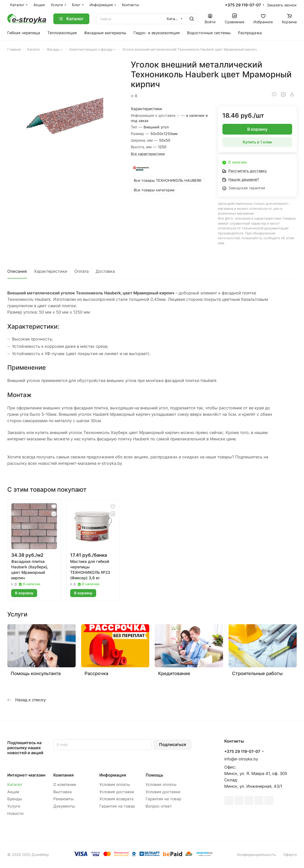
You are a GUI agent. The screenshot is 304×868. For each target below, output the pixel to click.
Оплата (81, 271)
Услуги (14, 806)
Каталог (15, 785)
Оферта (290, 855)
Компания (63, 775)
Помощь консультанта (36, 673)
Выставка (63, 792)
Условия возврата (116, 799)
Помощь (154, 775)
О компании (65, 785)
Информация (113, 775)
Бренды (15, 799)
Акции (13, 792)
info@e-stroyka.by (241, 759)
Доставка (105, 271)
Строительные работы (257, 673)
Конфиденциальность (257, 855)
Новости (15, 813)
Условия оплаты (115, 785)
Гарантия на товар (117, 806)
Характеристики (51, 271)
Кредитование (174, 673)
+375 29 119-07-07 (243, 5)
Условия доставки (117, 792)
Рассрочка (96, 673)
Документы (64, 806)
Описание (17, 271)
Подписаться (173, 745)
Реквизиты (63, 799)
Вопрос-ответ (159, 806)
